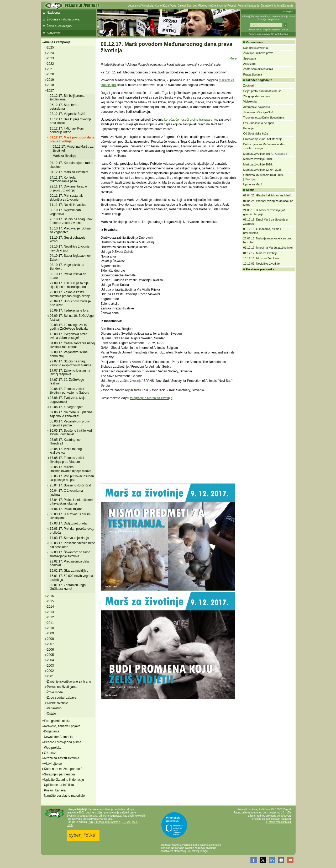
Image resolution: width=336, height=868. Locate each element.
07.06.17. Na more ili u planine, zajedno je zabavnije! (72, 414)
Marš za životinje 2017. (258, 154)
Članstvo (266, 6)
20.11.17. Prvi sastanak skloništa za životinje (66, 197)
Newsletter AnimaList (59, 737)
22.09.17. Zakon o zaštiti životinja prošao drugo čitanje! (71, 294)
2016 (51, 596)
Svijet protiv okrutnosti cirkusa (262, 91)
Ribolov (203, 6)
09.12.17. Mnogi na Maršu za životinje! (268, 248)
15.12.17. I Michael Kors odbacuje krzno (67, 130)
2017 (51, 90)
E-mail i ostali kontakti (279, 822)
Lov (195, 6)
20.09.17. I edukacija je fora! (70, 310)
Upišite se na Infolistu (59, 785)
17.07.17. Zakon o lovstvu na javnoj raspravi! (70, 372)
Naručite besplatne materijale (64, 796)
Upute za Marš (253, 184)
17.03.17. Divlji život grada (68, 523)
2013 (51, 612)
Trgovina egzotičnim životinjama (264, 117)
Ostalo (52, 714)
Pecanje (249, 128)
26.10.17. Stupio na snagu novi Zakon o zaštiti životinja (72, 221)
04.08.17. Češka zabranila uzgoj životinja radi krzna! (72, 345)
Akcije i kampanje (57, 42)
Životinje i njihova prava (63, 19)
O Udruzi (50, 753)
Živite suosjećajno (59, 26)
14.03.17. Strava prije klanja (69, 538)
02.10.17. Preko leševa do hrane (68, 276)
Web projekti (53, 748)
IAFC (135, 822)
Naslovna (53, 13)
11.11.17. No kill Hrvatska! (68, 205)
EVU (90, 822)
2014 (51, 607)
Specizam (250, 58)
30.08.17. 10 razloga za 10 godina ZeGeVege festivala (69, 327)
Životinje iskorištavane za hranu (69, 682)
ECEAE (126, 822)
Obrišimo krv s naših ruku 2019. (264, 175)
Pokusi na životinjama (62, 687)
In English (288, 12)
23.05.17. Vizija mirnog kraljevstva (66, 451)
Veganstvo (134, 6)
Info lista (277, 6)
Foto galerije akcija (57, 721)
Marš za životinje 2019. (258, 159)
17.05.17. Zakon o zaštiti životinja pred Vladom (67, 460)
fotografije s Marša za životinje (151, 398)
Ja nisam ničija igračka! (258, 112)
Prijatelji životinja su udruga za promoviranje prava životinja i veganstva (268, 18)
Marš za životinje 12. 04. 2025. (263, 170)
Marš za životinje (64, 156)
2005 (51, 655)
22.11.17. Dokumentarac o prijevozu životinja (68, 188)
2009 (51, 633)
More (233, 58)
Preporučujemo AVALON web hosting (268, 34)
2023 (51, 58)
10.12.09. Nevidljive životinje (262, 264)
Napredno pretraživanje (276, 29)
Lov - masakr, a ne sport (259, 123)
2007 (51, 644)
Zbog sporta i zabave (62, 698)
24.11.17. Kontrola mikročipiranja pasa (63, 179)
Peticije (242, 6)
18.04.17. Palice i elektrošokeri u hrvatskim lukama (71, 502)
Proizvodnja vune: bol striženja (263, 139)
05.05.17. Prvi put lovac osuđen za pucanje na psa (72, 478)
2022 (51, 64)
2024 (51, 53)
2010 (51, 628)
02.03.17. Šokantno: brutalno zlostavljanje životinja (70, 554)
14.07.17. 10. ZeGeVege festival (67, 382)
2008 (51, 639)
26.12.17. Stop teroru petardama (65, 107)
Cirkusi (182, 6)
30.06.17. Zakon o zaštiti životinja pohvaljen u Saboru (70, 391)
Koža (166, 6)
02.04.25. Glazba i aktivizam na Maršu (268, 195)
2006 (51, 650)
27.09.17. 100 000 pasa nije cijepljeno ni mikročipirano (69, 285)
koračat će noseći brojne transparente (191, 120)
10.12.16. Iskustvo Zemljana (261, 258)
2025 (51, 47)
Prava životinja (253, 74)
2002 (51, 671)
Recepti (232, 6)
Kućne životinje (217, 6)
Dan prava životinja (256, 48)
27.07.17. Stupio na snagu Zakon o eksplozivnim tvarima (71, 363)
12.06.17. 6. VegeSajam (67, 407)
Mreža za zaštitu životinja (62, 758)
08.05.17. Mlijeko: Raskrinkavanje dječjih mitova (71, 469)
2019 (51, 80)
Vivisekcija (147, 6)
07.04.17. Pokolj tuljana (66, 509)
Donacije (288, 6)
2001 (51, 676)
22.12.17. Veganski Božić (68, 114)
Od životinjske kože (256, 133)
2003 (51, 666)
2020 (51, 74)
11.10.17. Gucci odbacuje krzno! (68, 239)
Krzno (158, 6)
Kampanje (253, 6)
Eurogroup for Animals (107, 822)
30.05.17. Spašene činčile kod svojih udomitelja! (71, 432)
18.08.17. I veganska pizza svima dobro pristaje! (69, 336)
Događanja (52, 731)
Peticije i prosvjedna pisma (63, 742)
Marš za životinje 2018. (258, 164)
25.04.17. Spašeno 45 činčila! (70, 485)
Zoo (189, 6)
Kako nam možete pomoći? (63, 769)
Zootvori (249, 85)
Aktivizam (53, 33)
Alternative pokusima (257, 107)
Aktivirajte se (53, 764)
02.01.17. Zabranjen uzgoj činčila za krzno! (68, 587)
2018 (51, 85)
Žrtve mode (55, 692)
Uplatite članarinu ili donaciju (64, 780)
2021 (51, 69)
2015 (51, 601)
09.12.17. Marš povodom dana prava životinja (72, 139)
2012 (51, 617)
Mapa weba (255, 29)
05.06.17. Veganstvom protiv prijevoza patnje (70, 423)
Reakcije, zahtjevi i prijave (62, 726)
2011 (51, 623)
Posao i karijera (55, 790)
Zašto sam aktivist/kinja (258, 69)
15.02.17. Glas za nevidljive (69, 571)
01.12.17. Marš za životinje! (69, 172)
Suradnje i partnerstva (59, 774)
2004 (51, 660)
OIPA (70, 825)
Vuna (173, 6)
